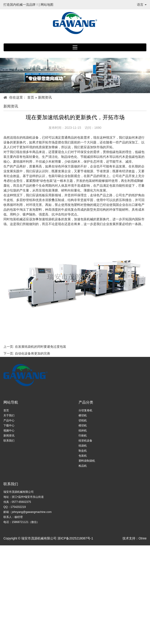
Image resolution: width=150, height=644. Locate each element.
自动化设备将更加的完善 (33, 353)
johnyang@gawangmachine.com (32, 512)
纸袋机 (83, 446)
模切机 (83, 426)
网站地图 (47, 5)
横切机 (83, 415)
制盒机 (83, 451)
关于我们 (9, 415)
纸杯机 (83, 431)
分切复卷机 (85, 410)
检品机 (83, 466)
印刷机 (83, 436)
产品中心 (9, 420)
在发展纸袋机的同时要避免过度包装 (41, 347)
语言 (142, 5)
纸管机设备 (85, 441)
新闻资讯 (9, 436)
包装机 (83, 456)
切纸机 (83, 420)
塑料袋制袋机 (87, 461)
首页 (31, 97)
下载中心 (9, 426)
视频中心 (9, 431)
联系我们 (9, 441)
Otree (143, 538)
